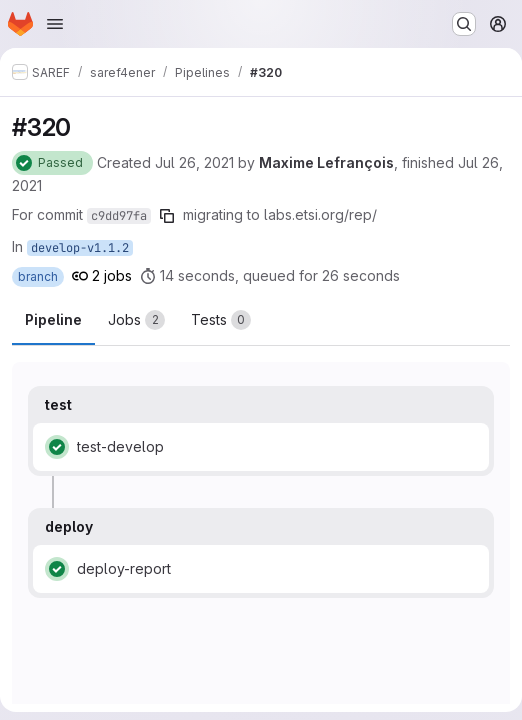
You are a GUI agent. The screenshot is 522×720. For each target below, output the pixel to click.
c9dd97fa (119, 216)
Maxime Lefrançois (326, 162)
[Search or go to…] (464, 24)
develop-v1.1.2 (80, 248)
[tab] (136, 320)
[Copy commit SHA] (167, 216)
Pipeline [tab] (53, 319)
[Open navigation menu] (55, 24)
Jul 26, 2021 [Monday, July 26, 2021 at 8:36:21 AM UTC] (194, 162)
